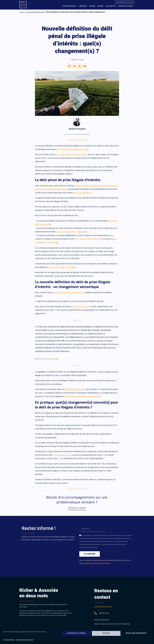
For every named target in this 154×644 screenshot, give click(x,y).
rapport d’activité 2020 (75, 389)
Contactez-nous (126, 6)
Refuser (106, 633)
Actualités (111, 6)
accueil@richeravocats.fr (103, 606)
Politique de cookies (9, 640)
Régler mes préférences (136, 633)
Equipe (101, 6)
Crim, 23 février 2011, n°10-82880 (89, 239)
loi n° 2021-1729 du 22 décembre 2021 (72, 149)
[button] (125, 2)
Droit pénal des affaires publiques (35, 12)
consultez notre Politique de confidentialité (97, 563)
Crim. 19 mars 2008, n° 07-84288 (61, 267)
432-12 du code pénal (82, 193)
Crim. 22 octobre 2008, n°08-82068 (71, 232)
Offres (92, 6)
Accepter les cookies (76, 633)
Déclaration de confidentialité (25, 640)
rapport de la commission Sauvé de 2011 (82, 396)
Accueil (21, 12)
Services (83, 6)
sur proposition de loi (62, 455)
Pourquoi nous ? (70, 6)
